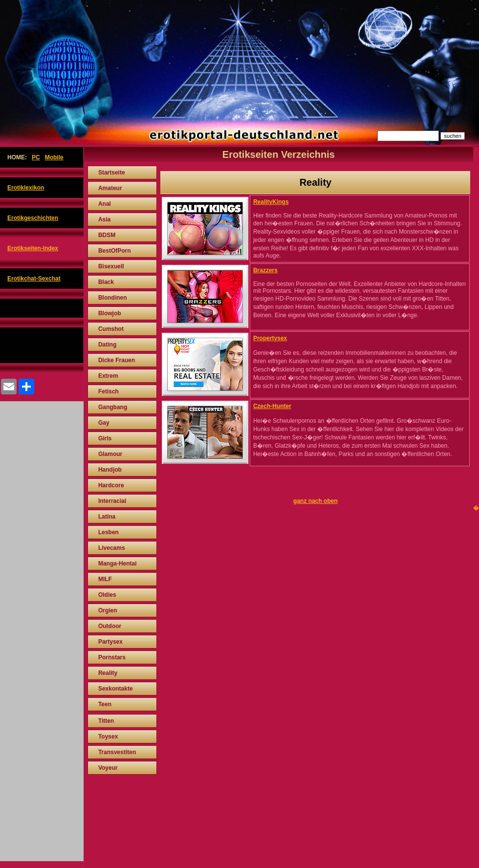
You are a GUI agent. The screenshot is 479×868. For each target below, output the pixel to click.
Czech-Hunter (272, 406)
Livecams (112, 548)
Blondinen (113, 298)
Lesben (109, 532)
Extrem (108, 376)
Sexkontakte (116, 689)
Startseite (112, 173)
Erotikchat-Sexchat (34, 279)
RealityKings (271, 202)
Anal (105, 204)
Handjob (110, 470)
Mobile (54, 157)
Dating (107, 345)
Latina (107, 517)
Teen (105, 704)
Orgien (108, 610)
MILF (105, 579)
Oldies (107, 595)
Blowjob (110, 313)
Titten (106, 721)
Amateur (110, 188)
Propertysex (270, 338)
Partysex (110, 642)
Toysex (108, 737)
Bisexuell (111, 266)
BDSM (107, 235)
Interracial (112, 501)
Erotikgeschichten (33, 218)
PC (36, 157)
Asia (104, 219)
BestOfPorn (115, 251)
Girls (105, 438)
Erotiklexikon (26, 188)
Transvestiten (117, 752)
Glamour (110, 454)
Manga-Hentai (118, 564)
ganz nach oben (316, 501)
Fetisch (109, 391)
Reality (108, 673)
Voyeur (108, 768)
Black (106, 282)
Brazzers (265, 270)
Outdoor (110, 626)
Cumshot (111, 329)
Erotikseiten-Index (33, 248)
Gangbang (113, 407)
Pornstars (112, 657)
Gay (104, 423)
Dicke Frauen (117, 360)
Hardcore (111, 485)
